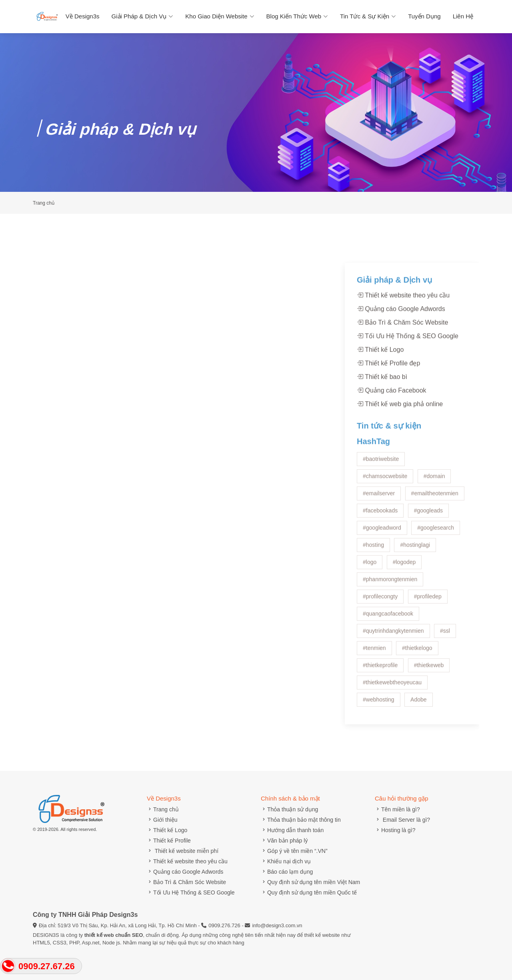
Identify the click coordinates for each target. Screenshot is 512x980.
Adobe (418, 725)
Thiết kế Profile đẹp (388, 389)
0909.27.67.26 (47, 966)
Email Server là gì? (402, 820)
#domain (434, 502)
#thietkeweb (429, 691)
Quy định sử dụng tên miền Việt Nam (310, 882)
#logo (370, 588)
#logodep (404, 588)
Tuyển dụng (424, 16)
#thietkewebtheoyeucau (392, 708)
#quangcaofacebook (388, 639)
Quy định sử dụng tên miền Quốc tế (309, 892)
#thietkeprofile (380, 691)
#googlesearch (436, 553)
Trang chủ (163, 809)
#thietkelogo (417, 673)
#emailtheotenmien (435, 519)
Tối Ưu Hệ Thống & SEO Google (408, 362)
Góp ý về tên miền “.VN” (294, 851)
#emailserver (379, 519)
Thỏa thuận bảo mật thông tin (301, 820)
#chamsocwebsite (385, 502)
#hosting (373, 570)
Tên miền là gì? (397, 809)
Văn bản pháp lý (284, 841)
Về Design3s (83, 16)
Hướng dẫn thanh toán (292, 830)
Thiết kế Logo (380, 375)
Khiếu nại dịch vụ (286, 861)
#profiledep (428, 622)
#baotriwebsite (381, 484)
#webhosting (379, 725)
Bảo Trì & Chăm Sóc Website (402, 348)
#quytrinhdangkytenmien (393, 656)
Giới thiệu (162, 820)
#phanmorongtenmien (390, 605)
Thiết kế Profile (169, 841)
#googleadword (382, 553)
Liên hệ (463, 16)
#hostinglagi (415, 570)
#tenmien (374, 673)
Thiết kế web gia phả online (400, 429)
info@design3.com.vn (277, 925)
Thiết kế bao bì (382, 402)
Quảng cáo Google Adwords (401, 334)
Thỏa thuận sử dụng (289, 809)
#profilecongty (380, 622)
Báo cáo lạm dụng (287, 872)
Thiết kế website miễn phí (183, 851)
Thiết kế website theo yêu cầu (403, 321)
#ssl (445, 656)
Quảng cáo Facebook (392, 416)
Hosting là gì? (395, 830)
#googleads (428, 536)
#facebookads (380, 536)
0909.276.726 (224, 925)
